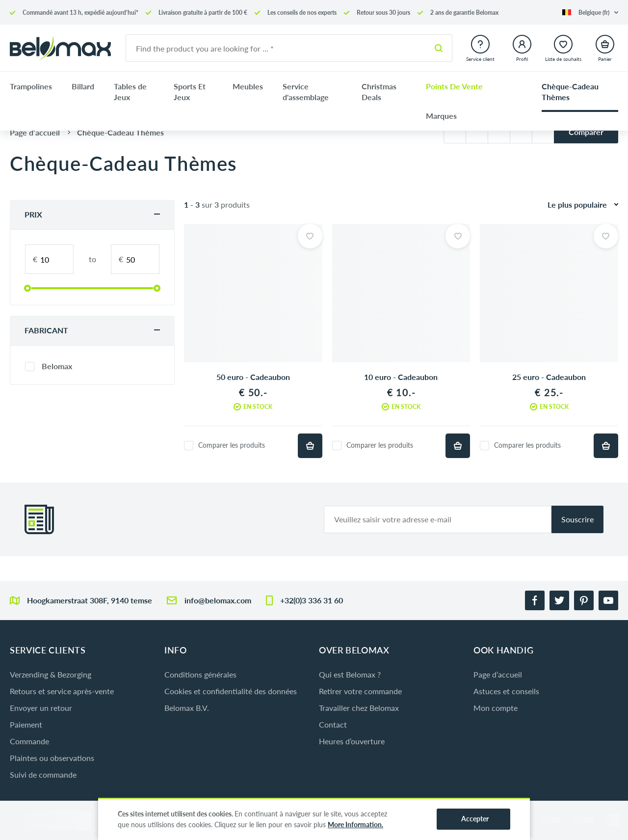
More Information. (355, 825)
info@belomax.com (218, 600)
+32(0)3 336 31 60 (312, 600)
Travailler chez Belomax (359, 708)
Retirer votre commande (360, 691)
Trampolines (31, 86)
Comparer (586, 132)
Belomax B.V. (187, 708)
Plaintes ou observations (52, 758)
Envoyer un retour (41, 708)
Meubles (248, 86)
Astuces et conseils (506, 691)
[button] (590, 13)
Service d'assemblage (306, 92)
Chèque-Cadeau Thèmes (570, 92)
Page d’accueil (498, 674)
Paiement (26, 724)
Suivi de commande (43, 774)
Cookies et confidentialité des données (231, 691)
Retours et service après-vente (62, 691)
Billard (83, 86)
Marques (441, 116)
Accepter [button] (475, 819)
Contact (333, 724)
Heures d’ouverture (352, 741)
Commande (29, 741)
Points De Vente (454, 86)
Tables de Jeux (130, 92)
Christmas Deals (379, 92)
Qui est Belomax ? (350, 674)
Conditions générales (200, 674)
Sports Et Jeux (190, 92)
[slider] (27, 288)
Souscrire (577, 519)
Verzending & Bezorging (51, 674)
